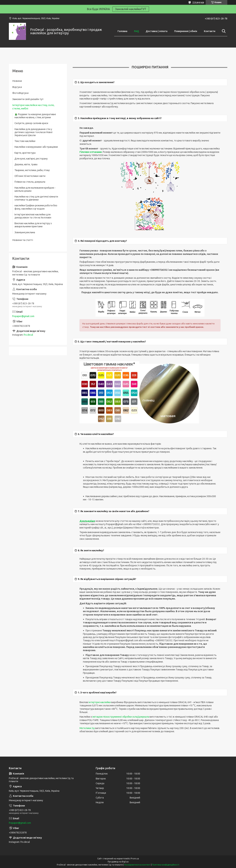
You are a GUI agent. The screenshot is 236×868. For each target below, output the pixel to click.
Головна (122, 31)
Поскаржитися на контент (137, 865)
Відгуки (17, 87)
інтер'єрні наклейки (100, 702)
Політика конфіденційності (166, 865)
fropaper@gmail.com (23, 316)
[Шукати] (223, 31)
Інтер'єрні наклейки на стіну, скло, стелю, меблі (33, 107)
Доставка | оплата (157, 31)
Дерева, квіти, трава (26, 164)
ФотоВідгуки (20, 93)
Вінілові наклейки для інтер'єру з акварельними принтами (33, 225)
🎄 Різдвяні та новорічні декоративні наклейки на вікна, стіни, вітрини (35, 116)
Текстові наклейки (25, 141)
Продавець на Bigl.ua (118, 862)
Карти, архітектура (25, 153)
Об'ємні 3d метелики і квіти (30, 176)
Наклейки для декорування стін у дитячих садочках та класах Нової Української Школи (34, 132)
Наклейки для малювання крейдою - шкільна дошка (35, 189)
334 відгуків (198, 2)
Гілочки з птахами (91, 152)
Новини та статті (23, 240)
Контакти (210, 31)
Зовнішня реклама (25, 232)
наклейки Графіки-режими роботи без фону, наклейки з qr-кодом (36, 207)
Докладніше (87, 521)
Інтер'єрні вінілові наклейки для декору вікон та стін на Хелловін (33, 216)
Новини (17, 81)
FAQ (137, 31)
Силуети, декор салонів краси (31, 123)
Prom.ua (135, 859)
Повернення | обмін (186, 31)
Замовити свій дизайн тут (28, 99)
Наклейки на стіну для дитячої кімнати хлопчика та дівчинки (36, 198)
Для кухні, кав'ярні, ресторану (31, 159)
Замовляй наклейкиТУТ (131, 9)
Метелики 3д (87, 728)
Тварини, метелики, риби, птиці (32, 170)
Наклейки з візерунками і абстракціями (36, 147)
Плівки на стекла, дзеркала (30, 182)
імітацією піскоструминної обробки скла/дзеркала (121, 717)
